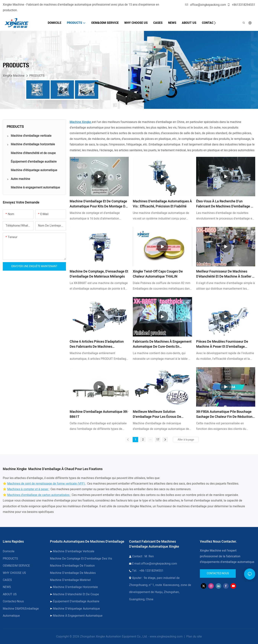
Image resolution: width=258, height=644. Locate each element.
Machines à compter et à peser (28, 489)
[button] (215, 23)
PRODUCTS (37, 76)
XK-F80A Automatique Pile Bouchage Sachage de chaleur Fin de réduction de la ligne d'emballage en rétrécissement (224, 414)
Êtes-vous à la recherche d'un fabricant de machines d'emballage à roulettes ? (225, 204)
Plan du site (194, 637)
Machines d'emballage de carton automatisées (39, 495)
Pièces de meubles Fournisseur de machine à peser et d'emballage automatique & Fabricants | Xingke (222, 344)
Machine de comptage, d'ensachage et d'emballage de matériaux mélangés (99, 274)
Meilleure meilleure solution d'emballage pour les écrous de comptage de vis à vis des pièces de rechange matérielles (161, 414)
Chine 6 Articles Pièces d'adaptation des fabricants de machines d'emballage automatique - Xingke (97, 344)
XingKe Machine (14, 76)
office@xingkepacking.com (206, 5)
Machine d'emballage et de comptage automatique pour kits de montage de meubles (98, 204)
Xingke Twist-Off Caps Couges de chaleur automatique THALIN (158, 274)
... (150, 439)
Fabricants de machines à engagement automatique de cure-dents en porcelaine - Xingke (162, 344)
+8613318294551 (241, 5)
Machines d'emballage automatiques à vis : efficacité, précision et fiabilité (162, 204)
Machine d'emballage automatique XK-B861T (99, 414)
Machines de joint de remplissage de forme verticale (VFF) (46, 484)
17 (158, 440)
